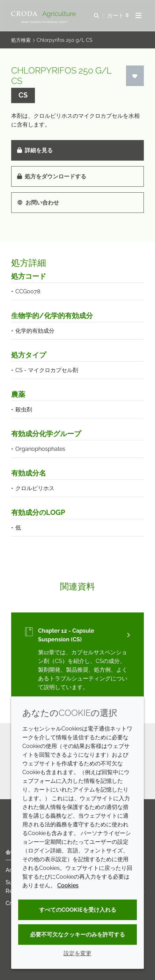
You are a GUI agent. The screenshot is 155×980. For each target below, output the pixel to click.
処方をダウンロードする (52, 176)
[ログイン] (135, 76)
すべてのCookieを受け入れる (78, 910)
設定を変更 (77, 953)
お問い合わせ (38, 203)
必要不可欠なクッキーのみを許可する (77, 935)
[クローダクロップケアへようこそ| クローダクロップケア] (44, 14)
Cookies (68, 885)
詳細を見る (35, 150)
